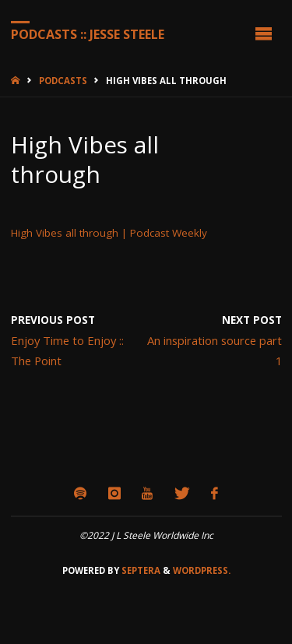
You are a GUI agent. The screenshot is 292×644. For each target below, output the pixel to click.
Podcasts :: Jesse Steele (88, 33)
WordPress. (202, 570)
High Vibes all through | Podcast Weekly (109, 233)
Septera (140, 570)
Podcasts (63, 81)
